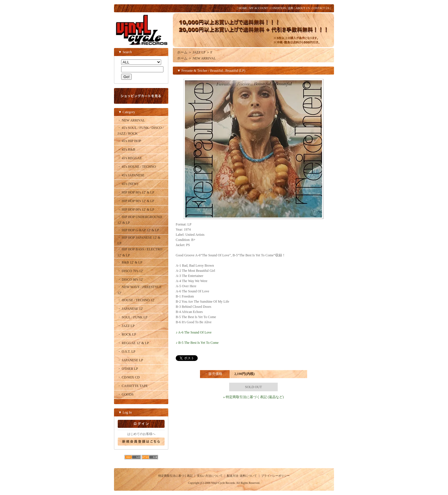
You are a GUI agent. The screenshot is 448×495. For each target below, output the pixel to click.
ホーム (182, 52)
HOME (243, 8)
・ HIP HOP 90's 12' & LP (136, 201)
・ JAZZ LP (126, 326)
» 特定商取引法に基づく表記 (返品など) (253, 397)
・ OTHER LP (128, 369)
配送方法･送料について (242, 476)
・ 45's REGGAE (130, 158)
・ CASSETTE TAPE (133, 386)
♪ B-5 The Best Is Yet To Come (197, 343)
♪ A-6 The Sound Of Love (194, 332)
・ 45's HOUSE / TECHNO (137, 167)
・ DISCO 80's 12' (130, 280)
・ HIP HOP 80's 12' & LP (136, 192)
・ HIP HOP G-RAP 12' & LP (138, 230)
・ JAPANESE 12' (130, 309)
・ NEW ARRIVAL (131, 120)
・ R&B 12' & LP (130, 262)
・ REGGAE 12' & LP (133, 343)
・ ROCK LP (127, 334)
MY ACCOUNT (259, 8)
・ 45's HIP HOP (129, 141)
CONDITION (278, 8)
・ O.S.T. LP (126, 352)
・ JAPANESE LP (130, 360)
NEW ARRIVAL (204, 58)
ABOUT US (303, 8)
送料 (291, 8)
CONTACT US (321, 8)
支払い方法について (210, 476)
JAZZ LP (199, 52)
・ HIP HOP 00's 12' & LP (136, 209)
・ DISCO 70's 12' (130, 271)
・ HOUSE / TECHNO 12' (136, 300)
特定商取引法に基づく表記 (175, 476)
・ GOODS (125, 394)
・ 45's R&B (126, 149)
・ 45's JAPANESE (131, 175)
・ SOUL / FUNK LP (132, 317)
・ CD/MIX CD (129, 377)
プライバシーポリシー (275, 476)
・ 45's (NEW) (128, 184)
